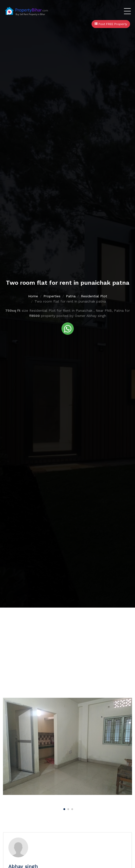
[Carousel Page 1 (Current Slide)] (64, 808)
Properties (52, 296)
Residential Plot (94, 296)
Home (33, 296)
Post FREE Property (111, 24)
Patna (71, 296)
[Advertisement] (67, 645)
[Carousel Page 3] (72, 808)
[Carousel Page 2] (68, 808)
